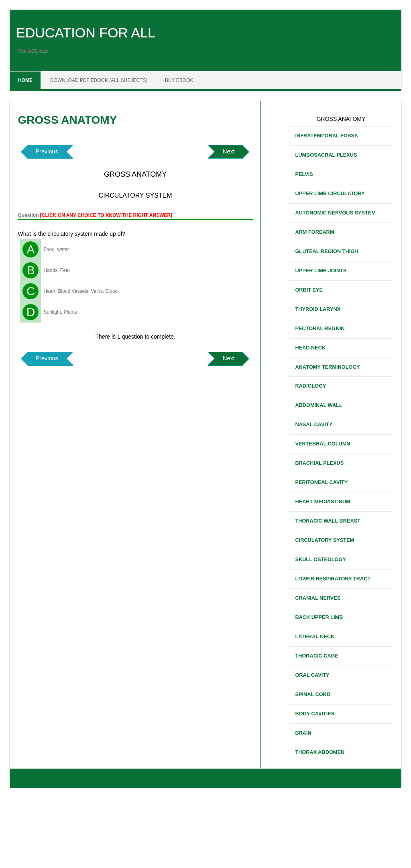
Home (25, 80)
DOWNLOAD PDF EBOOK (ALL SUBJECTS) (99, 80)
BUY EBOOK (179, 80)
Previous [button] (47, 151)
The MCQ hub (32, 51)
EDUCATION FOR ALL (86, 33)
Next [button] (229, 151)
